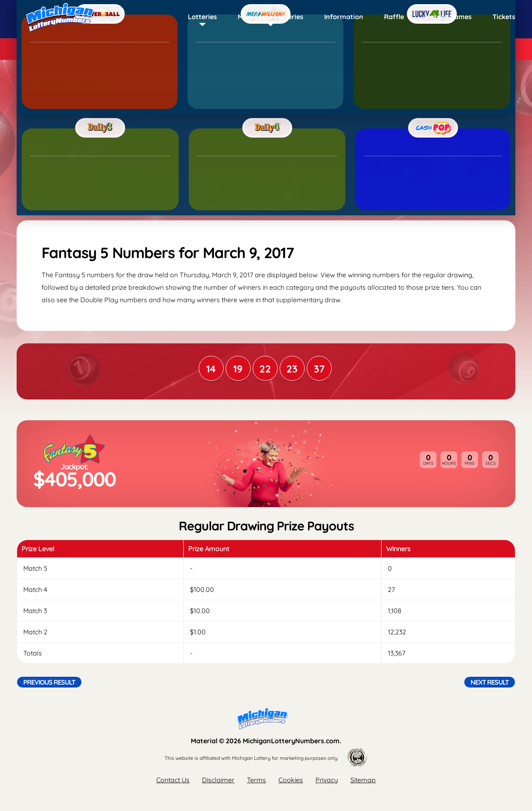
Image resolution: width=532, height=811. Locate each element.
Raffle (394, 17)
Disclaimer (218, 780)
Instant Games (448, 17)
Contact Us (173, 780)
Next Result (490, 682)
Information (344, 17)
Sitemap (363, 780)
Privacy (327, 780)
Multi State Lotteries (271, 17)
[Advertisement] (266, 156)
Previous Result (49, 682)
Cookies (291, 780)
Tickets (504, 17)
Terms (256, 780)
